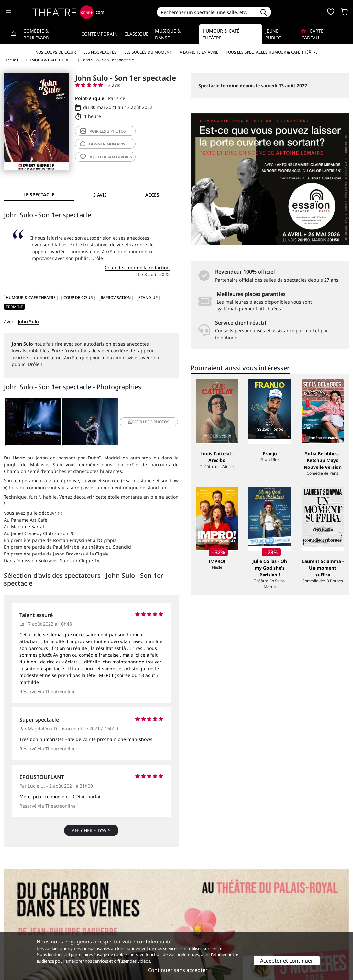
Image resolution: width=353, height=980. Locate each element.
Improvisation (116, 298)
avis (103, 144)
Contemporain (99, 34)
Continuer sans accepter (178, 970)
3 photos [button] (149, 422)
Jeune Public (273, 34)
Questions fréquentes (116, 926)
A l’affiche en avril (199, 52)
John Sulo (28, 322)
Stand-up (148, 298)
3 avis (114, 85)
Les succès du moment (148, 52)
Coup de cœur (78, 298)
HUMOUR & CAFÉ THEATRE (31, 298)
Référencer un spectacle (207, 919)
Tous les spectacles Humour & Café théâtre (272, 52)
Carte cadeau (312, 34)
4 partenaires (80, 954)
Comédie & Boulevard (36, 34)
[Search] (207, 12)
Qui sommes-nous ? (25, 919)
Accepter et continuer (287, 961)
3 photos (103, 131)
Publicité (190, 926)
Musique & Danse (168, 34)
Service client (107, 919)
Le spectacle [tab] (39, 194)
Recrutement (18, 926)
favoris (106, 157)
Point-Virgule (90, 98)
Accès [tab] (152, 195)
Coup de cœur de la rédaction (137, 268)
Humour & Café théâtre (221, 34)
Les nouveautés (100, 52)
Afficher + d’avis (91, 830)
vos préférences (184, 954)
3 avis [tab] (100, 195)
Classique (136, 34)
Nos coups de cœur (55, 52)
